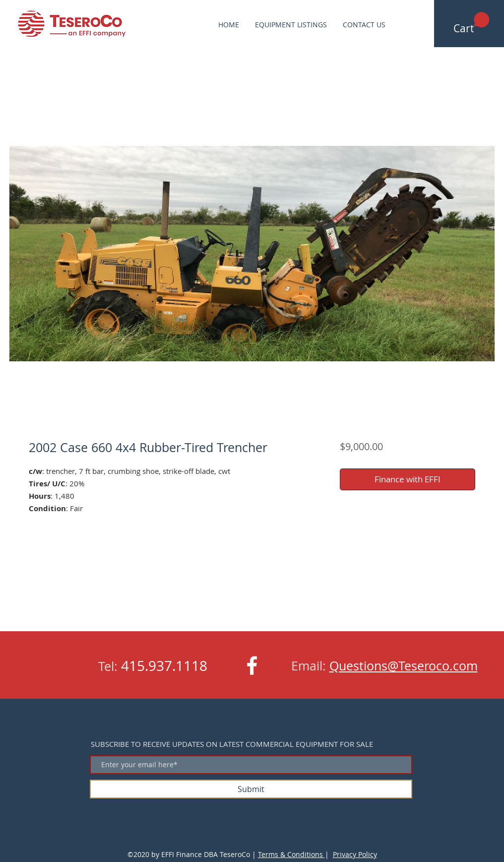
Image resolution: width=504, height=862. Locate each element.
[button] (472, 23)
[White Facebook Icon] (252, 665)
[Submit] (251, 789)
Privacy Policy (355, 854)
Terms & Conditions (291, 854)
